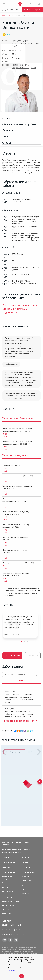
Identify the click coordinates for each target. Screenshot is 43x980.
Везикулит (9, 709)
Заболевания (7, 883)
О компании (28, 872)
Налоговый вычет (8, 891)
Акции (6, 867)
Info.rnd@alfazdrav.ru (16, 930)
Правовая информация (11, 901)
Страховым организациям (31, 889)
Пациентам (9, 872)
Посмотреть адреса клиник (13, 934)
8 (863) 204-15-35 (11, 10)
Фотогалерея (7, 897)
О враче (7, 118)
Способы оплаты (8, 905)
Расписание (9, 862)
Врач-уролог (18, 41)
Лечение (8, 130)
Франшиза (25, 893)
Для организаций (28, 885)
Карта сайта (6, 914)
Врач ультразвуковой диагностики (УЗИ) (26, 44)
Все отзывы (33, 655)
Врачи (6, 858)
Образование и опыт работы (20, 124)
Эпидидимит (10, 692)
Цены (6, 136)
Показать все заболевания (18, 721)
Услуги (25, 858)
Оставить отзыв (12, 655)
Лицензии (6, 910)
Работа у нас (26, 881)
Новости (5, 887)
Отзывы (7, 143)
